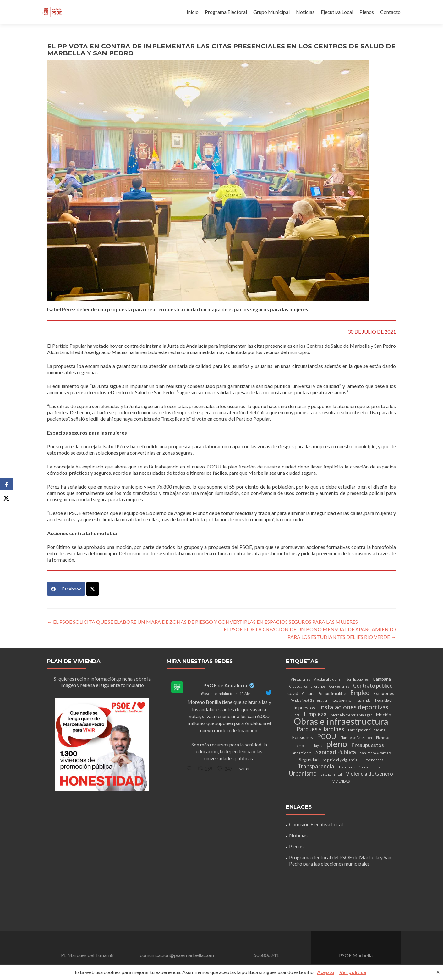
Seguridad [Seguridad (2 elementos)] (309, 759)
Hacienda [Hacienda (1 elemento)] (363, 700)
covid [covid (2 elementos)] (293, 693)
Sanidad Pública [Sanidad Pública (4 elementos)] (336, 752)
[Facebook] (6, 484)
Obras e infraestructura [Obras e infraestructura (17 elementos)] (341, 721)
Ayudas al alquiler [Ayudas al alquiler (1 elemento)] (328, 679)
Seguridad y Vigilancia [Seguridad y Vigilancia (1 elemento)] (340, 760)
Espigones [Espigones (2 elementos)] (384, 693)
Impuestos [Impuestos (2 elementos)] (304, 708)
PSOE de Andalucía (225, 685)
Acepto (326, 972)
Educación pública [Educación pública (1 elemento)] (332, 693)
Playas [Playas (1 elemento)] (317, 746)
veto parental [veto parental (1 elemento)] (331, 774)
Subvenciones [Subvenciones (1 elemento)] (372, 760)
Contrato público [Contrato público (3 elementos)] (373, 686)
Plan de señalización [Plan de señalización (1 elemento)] (356, 737)
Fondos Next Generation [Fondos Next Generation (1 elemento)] (309, 700)
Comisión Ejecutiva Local (316, 824)
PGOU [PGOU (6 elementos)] (327, 736)
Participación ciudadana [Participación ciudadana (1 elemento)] (367, 730)
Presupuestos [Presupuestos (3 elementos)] (368, 745)
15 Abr (245, 693)
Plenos (367, 12)
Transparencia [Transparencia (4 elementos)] (316, 766)
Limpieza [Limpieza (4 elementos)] (315, 714)
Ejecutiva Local (337, 12)
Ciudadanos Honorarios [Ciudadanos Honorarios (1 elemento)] (307, 686)
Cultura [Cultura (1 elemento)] (308, 693)
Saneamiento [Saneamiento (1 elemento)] (301, 753)
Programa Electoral (226, 12)
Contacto (390, 12)
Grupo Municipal (271, 12)
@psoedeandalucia (217, 693)
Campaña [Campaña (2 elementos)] (382, 679)
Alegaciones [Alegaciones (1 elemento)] (301, 679)
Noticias (305, 12)
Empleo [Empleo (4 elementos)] (360, 693)
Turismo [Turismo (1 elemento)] (378, 767)
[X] (6, 496)
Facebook (66, 589)
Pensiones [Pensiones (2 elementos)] (302, 737)
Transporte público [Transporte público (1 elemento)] (353, 767)
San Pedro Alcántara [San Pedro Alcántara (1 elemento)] (376, 753)
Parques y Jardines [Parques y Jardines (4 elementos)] (320, 729)
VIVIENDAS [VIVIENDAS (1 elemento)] (341, 781)
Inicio (193, 12)
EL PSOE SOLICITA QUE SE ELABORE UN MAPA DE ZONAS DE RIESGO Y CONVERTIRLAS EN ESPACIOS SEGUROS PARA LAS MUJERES (202, 622)
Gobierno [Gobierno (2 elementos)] (342, 700)
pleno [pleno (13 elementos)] (337, 744)
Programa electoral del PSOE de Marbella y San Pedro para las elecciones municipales (340, 860)
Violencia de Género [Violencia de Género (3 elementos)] (369, 774)
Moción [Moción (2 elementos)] (384, 714)
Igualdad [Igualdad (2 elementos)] (383, 700)
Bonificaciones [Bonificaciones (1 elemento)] (357, 679)
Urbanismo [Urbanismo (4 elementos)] (303, 773)
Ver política (353, 972)
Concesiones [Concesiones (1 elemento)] (339, 686)
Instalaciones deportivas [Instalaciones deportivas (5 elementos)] (354, 707)
